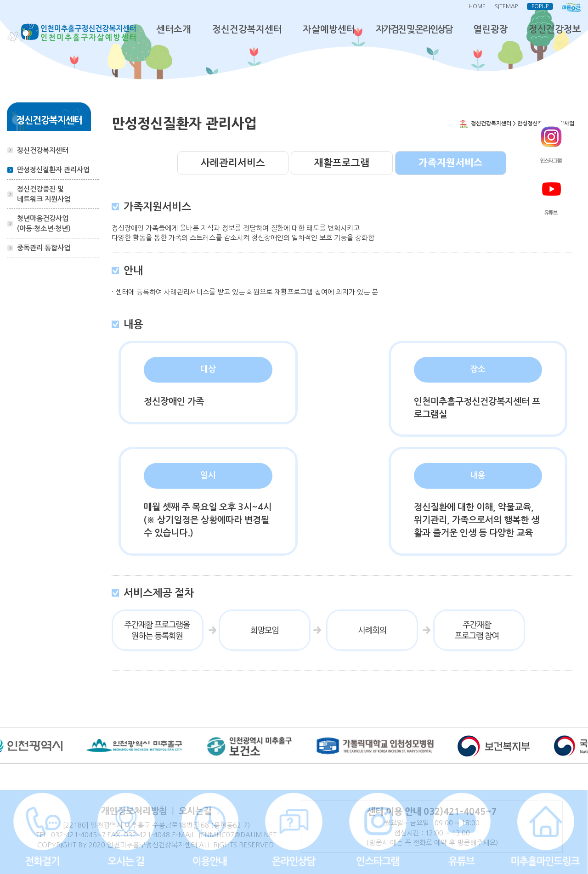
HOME (477, 6)
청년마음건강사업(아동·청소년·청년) (44, 223)
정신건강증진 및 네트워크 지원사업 (44, 194)
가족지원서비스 (451, 163)
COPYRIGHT (57, 845)
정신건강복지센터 (247, 29)
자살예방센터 (329, 29)
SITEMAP (506, 6)
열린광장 (491, 29)
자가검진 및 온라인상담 (414, 29)
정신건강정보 (555, 29)
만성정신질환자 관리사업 (53, 170)
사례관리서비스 (233, 163)
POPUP (540, 6)
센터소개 (174, 29)
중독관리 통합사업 (44, 248)
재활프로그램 (342, 163)
